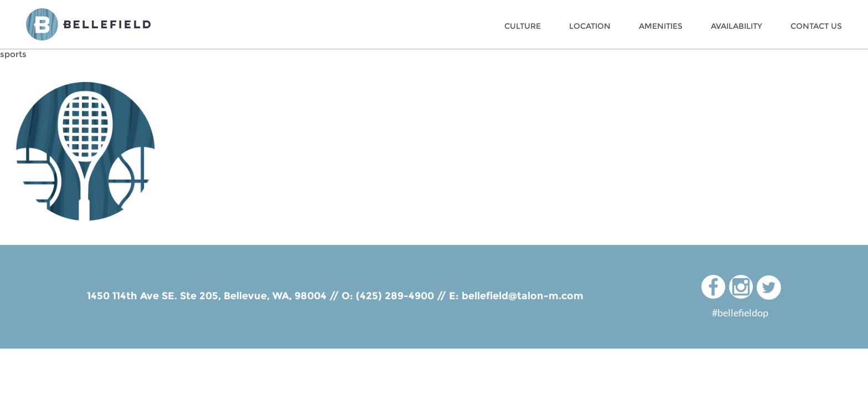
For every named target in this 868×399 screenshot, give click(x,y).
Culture (523, 26)
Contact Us (816, 26)
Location (590, 26)
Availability (737, 26)
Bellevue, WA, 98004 (275, 296)
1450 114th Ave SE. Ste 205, (155, 296)
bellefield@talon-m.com (523, 296)
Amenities (661, 26)
